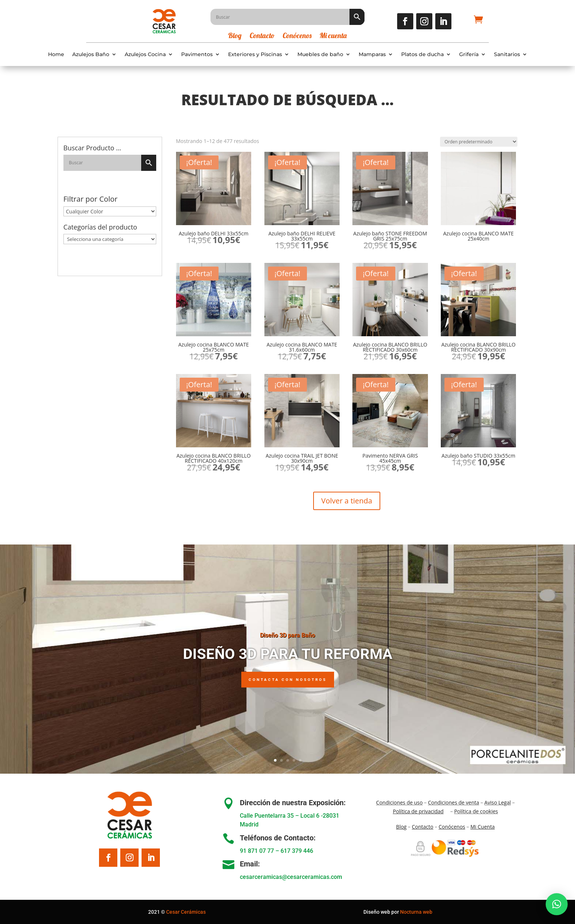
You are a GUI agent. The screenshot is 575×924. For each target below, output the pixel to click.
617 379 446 (297, 851)
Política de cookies (476, 811)
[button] (557, 904)
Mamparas (372, 54)
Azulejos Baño (91, 54)
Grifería (469, 54)
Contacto (262, 36)
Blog (235, 36)
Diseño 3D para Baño (287, 635)
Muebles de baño (320, 54)
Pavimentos (197, 54)
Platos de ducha (422, 54)
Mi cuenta (333, 36)
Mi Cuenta (483, 827)
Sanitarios (507, 54)
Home (56, 54)
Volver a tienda (347, 501)
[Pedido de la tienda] (479, 142)
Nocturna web (416, 912)
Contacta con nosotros (288, 680)
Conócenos (297, 36)
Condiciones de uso (400, 802)
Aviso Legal (498, 802)
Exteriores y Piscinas (255, 54)
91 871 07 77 (257, 851)
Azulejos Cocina (145, 54)
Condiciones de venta (454, 802)
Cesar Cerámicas (186, 912)
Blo (401, 827)
